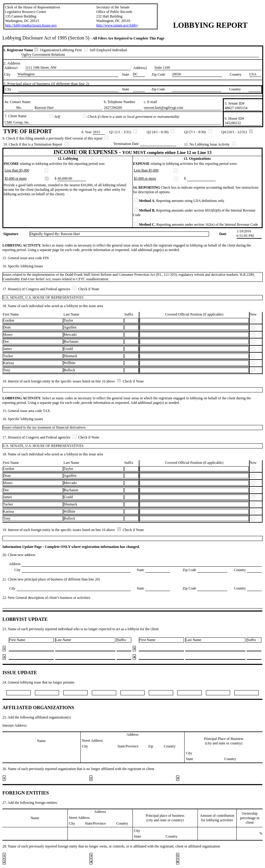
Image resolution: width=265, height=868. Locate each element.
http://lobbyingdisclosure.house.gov (31, 25)
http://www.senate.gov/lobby (117, 25)
